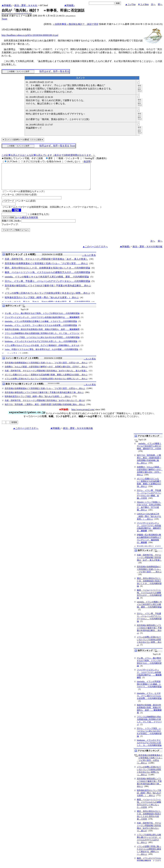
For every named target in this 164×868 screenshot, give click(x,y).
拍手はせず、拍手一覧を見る (54, 71)
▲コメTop (130, 4)
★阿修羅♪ (7, 5)
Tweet (4, 19)
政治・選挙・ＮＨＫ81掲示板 (148, 252)
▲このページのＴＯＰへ (95, 252)
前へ (160, 4)
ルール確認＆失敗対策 (27, 223)
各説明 (87, 161)
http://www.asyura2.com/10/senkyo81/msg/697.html (17, 14)
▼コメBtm (143, 4)
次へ (153, 4)
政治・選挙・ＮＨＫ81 (26, 5)
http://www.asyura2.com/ (83, 415)
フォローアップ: (10, 230)
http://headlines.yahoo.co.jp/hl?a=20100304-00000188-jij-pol (30, 35)
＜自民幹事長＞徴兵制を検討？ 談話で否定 (76, 24)
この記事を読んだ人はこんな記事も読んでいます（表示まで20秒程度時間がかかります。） (49, 155)
